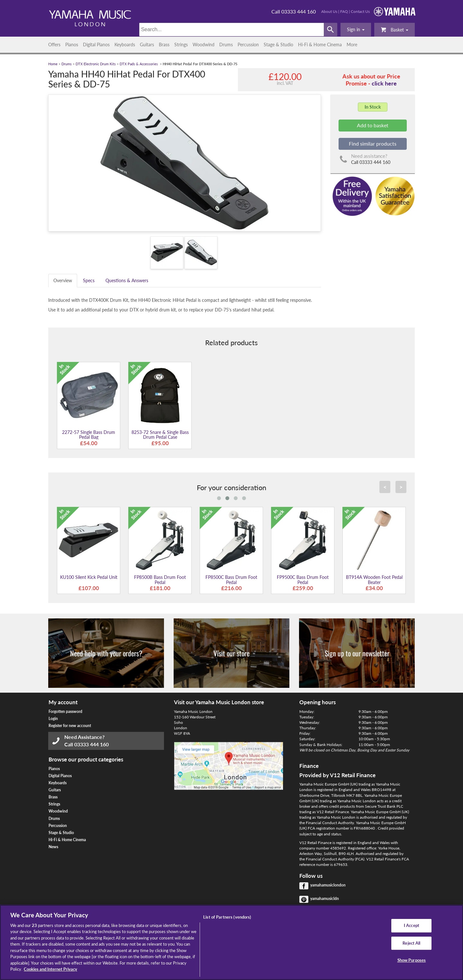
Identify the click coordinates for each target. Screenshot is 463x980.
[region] (232, 942)
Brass (164, 45)
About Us (329, 11)
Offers (54, 45)
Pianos (72, 45)
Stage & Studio (278, 45)
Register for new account (70, 726)
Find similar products (373, 144)
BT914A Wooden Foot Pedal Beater (374, 580)
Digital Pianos (96, 45)
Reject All (411, 943)
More (352, 45)
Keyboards (125, 45)
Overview (63, 280)
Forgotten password (65, 711)
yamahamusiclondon (328, 885)
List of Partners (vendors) (227, 917)
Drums (226, 45)
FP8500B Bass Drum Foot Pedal (160, 580)
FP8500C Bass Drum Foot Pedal (231, 580)
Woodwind (204, 45)
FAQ (344, 11)
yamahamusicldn (325, 899)
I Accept (412, 925)
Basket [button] (395, 29)
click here (384, 83)
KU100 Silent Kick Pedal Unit (89, 577)
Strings (181, 45)
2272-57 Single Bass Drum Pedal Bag (89, 435)
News (53, 847)
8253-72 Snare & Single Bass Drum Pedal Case (160, 435)
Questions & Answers (127, 280)
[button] (356, 30)
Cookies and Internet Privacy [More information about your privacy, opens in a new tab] (50, 969)
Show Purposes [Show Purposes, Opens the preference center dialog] (412, 960)
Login (53, 719)
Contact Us (360, 11)
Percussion (248, 45)
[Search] (232, 30)
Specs (89, 280)
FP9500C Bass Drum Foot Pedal (303, 580)
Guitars (147, 45)
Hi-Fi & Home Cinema (320, 45)
